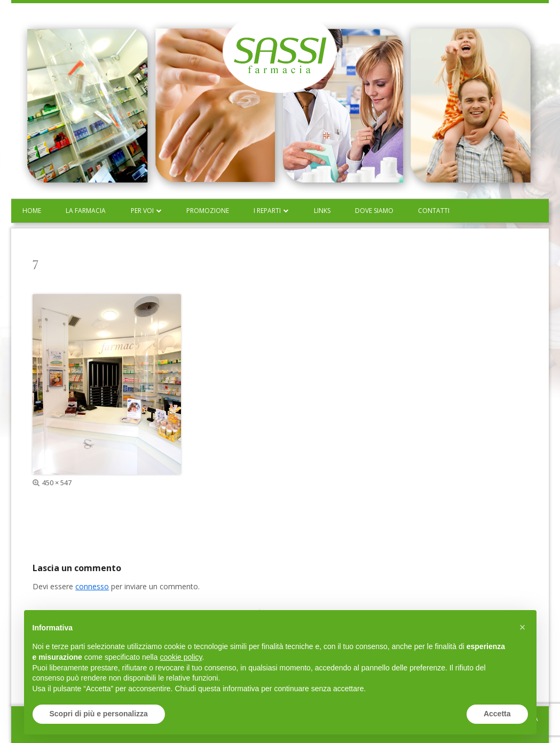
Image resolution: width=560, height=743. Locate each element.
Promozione (208, 211)
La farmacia (86, 211)
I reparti (267, 211)
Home (32, 211)
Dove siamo (374, 211)
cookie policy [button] (181, 657)
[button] (523, 627)
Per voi (142, 211)
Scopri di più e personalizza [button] (99, 714)
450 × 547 (57, 483)
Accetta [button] (497, 714)
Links (322, 211)
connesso (92, 586)
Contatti (434, 211)
